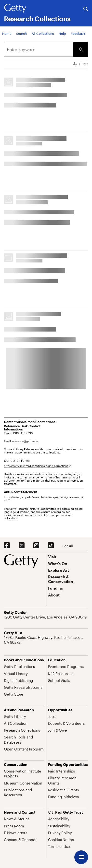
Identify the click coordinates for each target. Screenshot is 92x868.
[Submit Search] (81, 49)
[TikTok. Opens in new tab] (51, 546)
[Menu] (81, 857)
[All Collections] (43, 34)
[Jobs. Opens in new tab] (52, 716)
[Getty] (15, 9)
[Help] (62, 34)
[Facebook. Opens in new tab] (7, 546)
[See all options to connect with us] (68, 546)
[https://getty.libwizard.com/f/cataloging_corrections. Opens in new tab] (38, 466)
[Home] (7, 34)
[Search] (21, 34)
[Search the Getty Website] (86, 9)
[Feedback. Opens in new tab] (78, 34)
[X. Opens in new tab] (22, 546)
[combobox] (39, 49)
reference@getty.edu (25, 441)
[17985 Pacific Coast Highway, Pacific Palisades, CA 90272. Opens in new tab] (46, 640)
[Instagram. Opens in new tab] (36, 546)
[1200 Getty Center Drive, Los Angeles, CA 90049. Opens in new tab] (46, 617)
